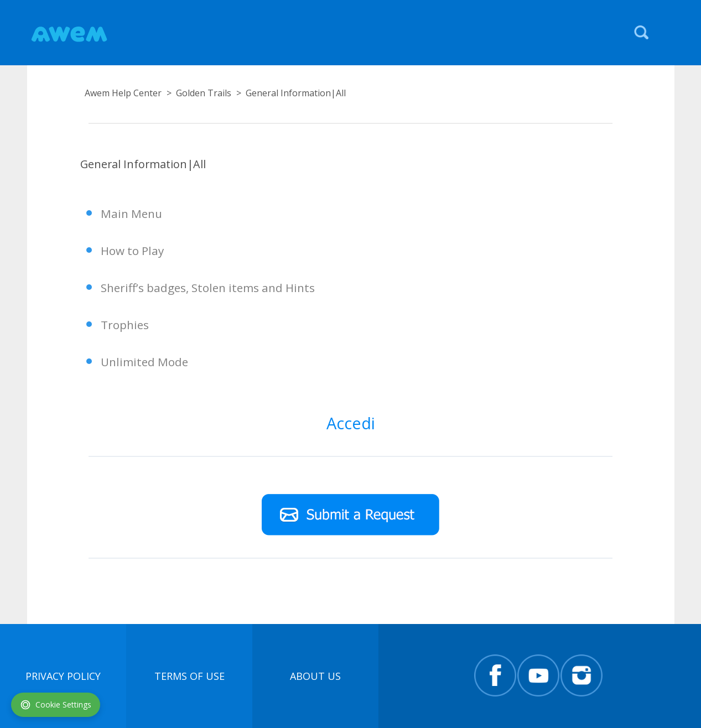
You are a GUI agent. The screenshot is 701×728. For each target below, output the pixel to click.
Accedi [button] (351, 423)
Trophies (125, 325)
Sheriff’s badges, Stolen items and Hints (208, 288)
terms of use (189, 676)
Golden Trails (204, 93)
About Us (315, 676)
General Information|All (296, 93)
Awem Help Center (123, 93)
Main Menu (131, 214)
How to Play (132, 251)
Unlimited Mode (144, 362)
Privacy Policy (63, 676)
